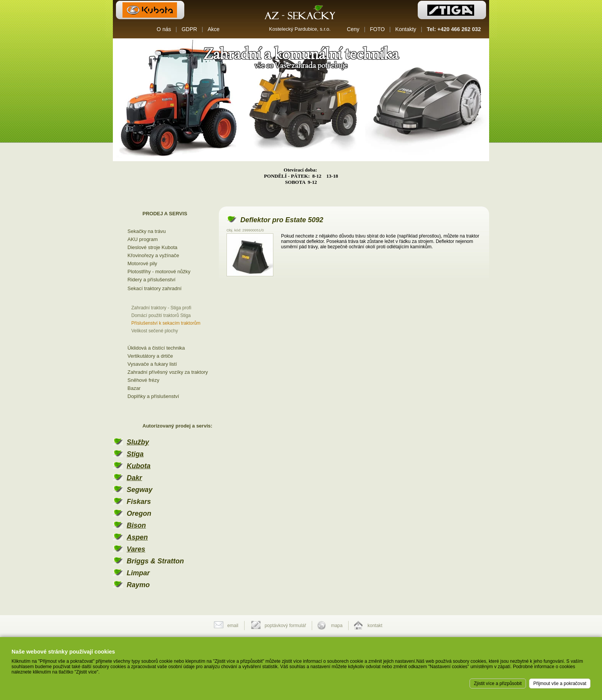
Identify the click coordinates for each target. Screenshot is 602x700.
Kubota (139, 466)
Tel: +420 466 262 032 (454, 29)
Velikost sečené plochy (155, 331)
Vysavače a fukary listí (152, 364)
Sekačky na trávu (147, 231)
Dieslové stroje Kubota (152, 247)
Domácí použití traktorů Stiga (161, 315)
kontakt (375, 626)
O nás (164, 29)
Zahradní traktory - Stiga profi (161, 308)
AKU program (143, 239)
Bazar (134, 388)
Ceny (353, 29)
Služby (138, 442)
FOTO (378, 29)
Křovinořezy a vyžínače (153, 255)
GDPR (189, 29)
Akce (214, 29)
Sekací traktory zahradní (155, 288)
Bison (136, 525)
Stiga (135, 454)
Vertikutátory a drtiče (150, 356)
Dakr (134, 478)
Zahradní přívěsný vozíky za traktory (168, 372)
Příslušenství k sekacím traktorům (166, 323)
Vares (136, 549)
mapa (337, 626)
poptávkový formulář (285, 626)
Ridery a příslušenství (151, 280)
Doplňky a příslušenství (153, 396)
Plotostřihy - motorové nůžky (159, 272)
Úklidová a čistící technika (156, 348)
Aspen (137, 537)
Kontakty (406, 29)
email (233, 626)
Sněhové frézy (143, 380)
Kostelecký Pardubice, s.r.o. (300, 29)
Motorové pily (142, 263)
